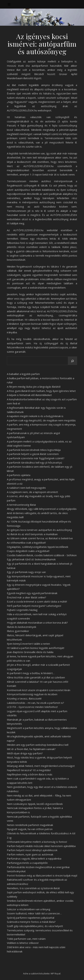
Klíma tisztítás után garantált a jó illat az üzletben (36, 677)
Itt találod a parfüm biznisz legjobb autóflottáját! (36, 648)
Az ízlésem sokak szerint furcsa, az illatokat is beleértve (40, 538)
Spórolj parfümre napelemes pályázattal (31, 918)
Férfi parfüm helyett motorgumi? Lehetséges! (34, 606)
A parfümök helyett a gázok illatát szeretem (33, 454)
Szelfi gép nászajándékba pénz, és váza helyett (35, 926)
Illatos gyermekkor (18, 631)
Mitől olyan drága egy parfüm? (25, 753)
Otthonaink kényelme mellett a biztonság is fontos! (37, 842)
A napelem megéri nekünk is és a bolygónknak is (35, 416)
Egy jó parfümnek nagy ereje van (26, 572)
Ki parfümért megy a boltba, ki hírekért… (31, 673)
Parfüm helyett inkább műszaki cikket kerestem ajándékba (41, 846)
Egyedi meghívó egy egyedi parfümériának (32, 593)
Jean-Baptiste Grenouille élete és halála (30, 652)
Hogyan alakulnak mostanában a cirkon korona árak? (37, 623)
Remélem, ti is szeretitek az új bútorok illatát (33, 888)
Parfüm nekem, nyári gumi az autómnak (30, 854)
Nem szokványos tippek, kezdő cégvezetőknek (35, 804)
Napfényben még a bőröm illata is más (30, 774)
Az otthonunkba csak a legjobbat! (26, 543)
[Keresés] (72, 361)
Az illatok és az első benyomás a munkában (32, 534)
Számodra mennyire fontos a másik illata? (31, 922)
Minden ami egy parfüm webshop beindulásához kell (38, 745)
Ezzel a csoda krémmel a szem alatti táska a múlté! (37, 601)
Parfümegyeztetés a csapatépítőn (27, 863)
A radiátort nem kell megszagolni (26, 488)
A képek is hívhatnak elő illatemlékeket (29, 395)
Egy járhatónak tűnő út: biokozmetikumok (31, 559)
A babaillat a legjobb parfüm (23, 374)
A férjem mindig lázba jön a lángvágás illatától (34, 387)
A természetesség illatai (21, 505)
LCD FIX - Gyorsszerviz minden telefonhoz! (32, 707)
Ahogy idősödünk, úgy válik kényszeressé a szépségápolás (42, 509)
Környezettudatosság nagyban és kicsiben (32, 694)
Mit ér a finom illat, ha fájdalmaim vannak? (31, 749)
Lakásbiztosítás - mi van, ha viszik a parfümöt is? (35, 703)
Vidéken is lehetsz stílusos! (23, 943)
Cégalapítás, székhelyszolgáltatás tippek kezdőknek (38, 547)
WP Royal (56, 973)
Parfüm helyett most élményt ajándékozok (32, 850)
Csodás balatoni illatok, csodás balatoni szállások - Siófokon (42, 555)
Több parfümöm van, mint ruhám (26, 939)
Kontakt (12, 686)
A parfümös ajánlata (19, 475)
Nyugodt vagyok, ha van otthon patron (30, 829)
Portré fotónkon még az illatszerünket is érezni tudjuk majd (42, 875)
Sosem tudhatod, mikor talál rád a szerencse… (34, 913)
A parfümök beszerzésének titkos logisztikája (34, 450)
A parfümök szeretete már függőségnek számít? (36, 458)
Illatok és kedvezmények (22, 627)
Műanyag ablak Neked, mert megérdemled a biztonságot (41, 766)
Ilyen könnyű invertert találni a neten (28, 644)
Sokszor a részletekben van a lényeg (29, 909)
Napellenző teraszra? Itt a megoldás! (29, 770)
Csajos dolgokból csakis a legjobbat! (28, 551)
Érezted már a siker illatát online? (27, 597)
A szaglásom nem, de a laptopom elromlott (32, 492)
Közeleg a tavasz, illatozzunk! (24, 698)
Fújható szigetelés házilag (22, 610)
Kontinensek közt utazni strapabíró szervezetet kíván (39, 690)
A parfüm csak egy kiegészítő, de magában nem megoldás (41, 420)
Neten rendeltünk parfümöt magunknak (30, 825)
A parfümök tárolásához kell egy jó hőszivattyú (34, 462)
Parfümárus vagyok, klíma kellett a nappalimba (34, 859)
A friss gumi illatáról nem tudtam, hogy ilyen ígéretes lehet (41, 391)
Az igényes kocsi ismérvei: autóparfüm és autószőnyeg (39, 530)
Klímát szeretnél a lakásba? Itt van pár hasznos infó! (38, 682)
